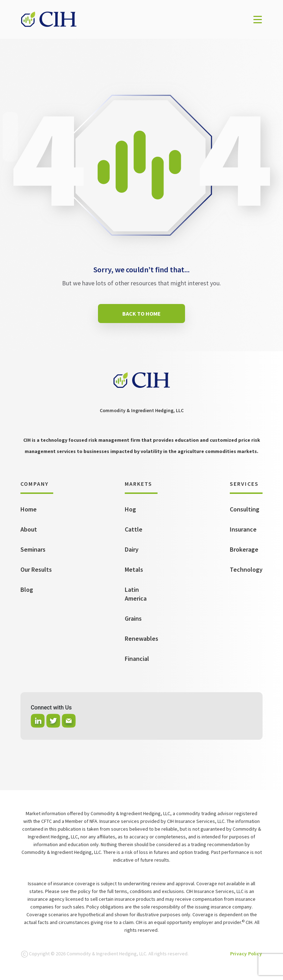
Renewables (141, 638)
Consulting (245, 509)
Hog (130, 509)
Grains (133, 618)
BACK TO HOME (141, 314)
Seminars (33, 549)
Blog (27, 590)
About (29, 529)
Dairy (132, 549)
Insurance (243, 529)
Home (29, 509)
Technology (246, 569)
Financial (137, 659)
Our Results (36, 569)
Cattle (134, 529)
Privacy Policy (246, 954)
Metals (134, 569)
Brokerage (244, 549)
